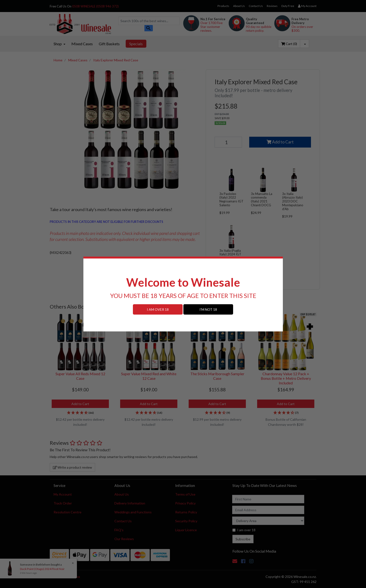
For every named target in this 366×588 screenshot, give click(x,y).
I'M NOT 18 (208, 309)
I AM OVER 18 (158, 309)
